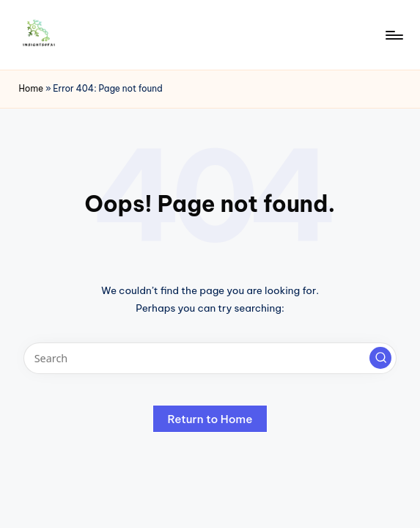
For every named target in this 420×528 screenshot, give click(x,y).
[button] (380, 358)
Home (31, 88)
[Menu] (393, 35)
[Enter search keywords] (210, 358)
